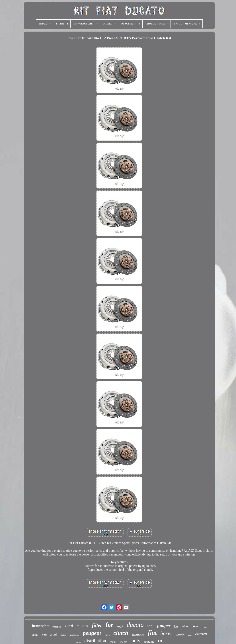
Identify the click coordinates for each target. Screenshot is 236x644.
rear (190, 635)
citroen (201, 634)
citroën (180, 634)
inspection (40, 626)
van (44, 634)
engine (113, 642)
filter (97, 625)
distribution (95, 641)
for (110, 625)
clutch (121, 633)
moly (135, 641)
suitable (149, 642)
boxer (166, 633)
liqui (69, 626)
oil (161, 640)
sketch (63, 635)
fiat (152, 633)
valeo (107, 635)
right (120, 626)
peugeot (92, 633)
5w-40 (123, 642)
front (54, 634)
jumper (164, 626)
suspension (138, 635)
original (57, 627)
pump (35, 635)
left (176, 626)
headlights (74, 635)
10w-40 (78, 642)
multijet (83, 626)
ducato (135, 625)
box (205, 627)
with (150, 626)
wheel (185, 626)
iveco (197, 626)
